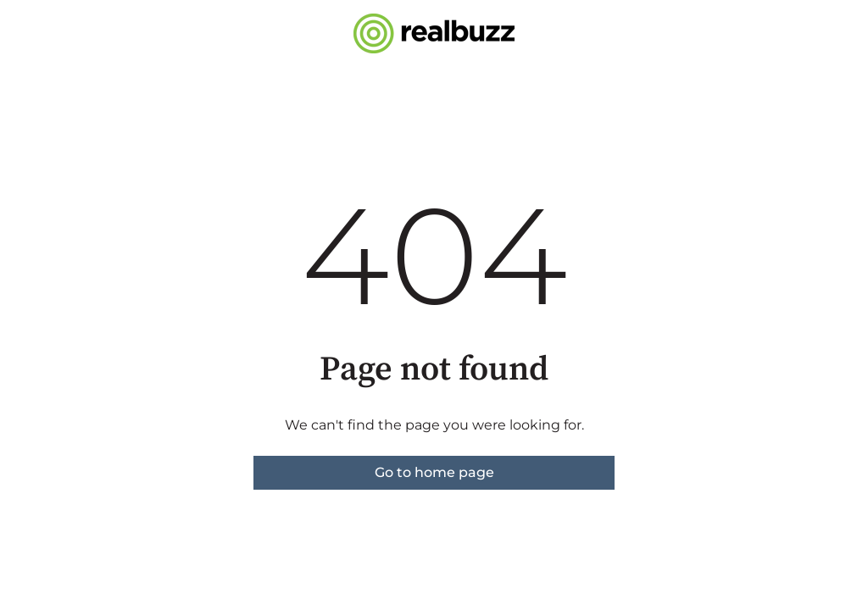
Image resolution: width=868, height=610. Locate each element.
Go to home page (434, 472)
